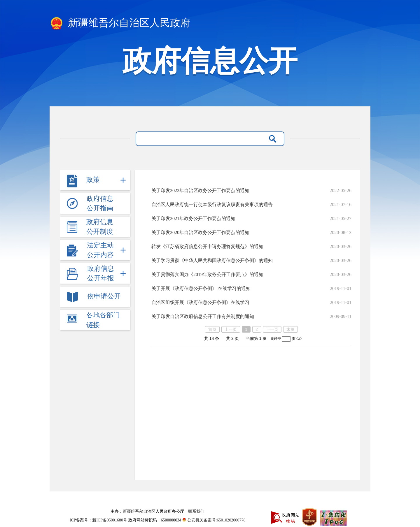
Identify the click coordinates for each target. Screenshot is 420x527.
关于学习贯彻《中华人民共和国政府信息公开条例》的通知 (212, 260)
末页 (290, 329)
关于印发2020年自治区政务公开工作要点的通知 (200, 232)
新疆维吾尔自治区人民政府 (120, 23)
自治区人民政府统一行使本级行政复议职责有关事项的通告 (212, 204)
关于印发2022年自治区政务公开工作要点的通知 (200, 190)
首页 (212, 329)
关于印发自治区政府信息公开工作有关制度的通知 (203, 316)
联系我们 (196, 511)
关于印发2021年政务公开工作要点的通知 (193, 218)
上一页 (231, 329)
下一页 (272, 329)
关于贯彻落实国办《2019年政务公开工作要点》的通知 (207, 274)
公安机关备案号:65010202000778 (214, 520)
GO (299, 339)
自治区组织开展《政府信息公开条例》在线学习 (200, 302)
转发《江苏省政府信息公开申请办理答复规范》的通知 (207, 246)
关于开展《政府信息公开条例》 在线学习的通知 (201, 288)
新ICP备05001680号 (110, 520)
